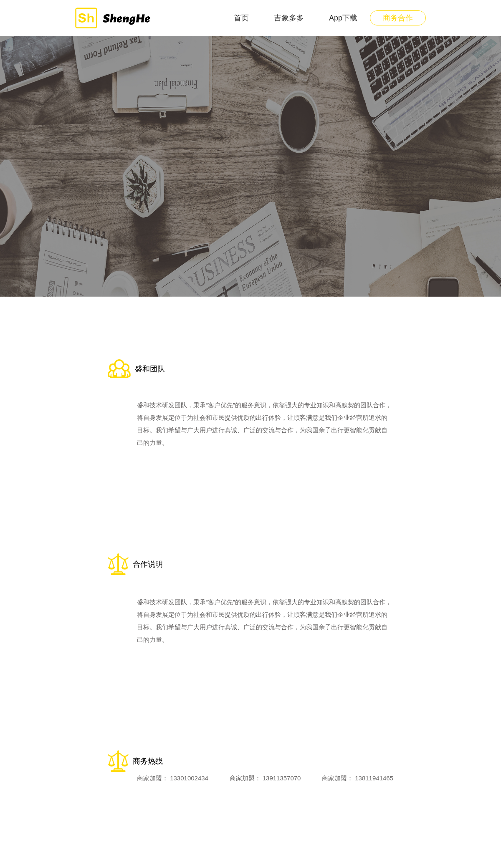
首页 (241, 18)
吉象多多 (289, 18)
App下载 (343, 18)
